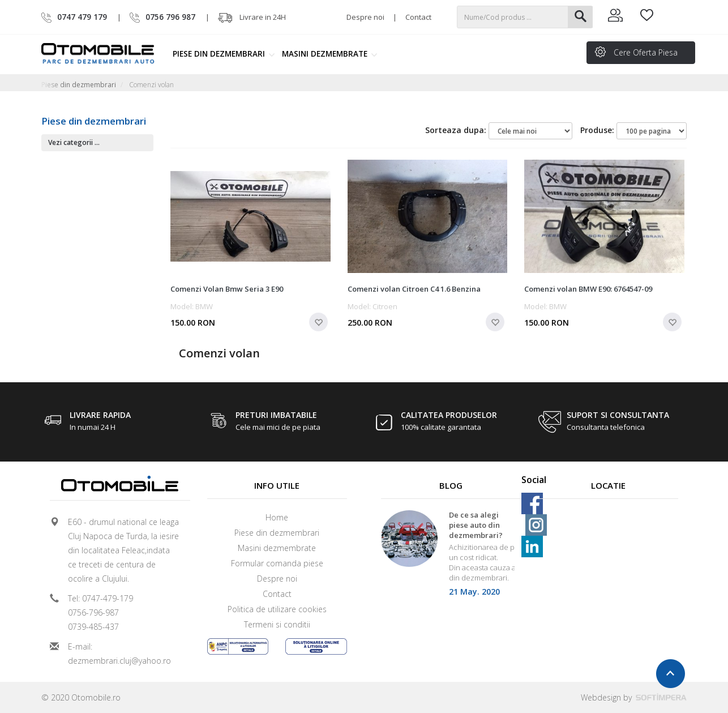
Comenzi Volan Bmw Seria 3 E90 (227, 289)
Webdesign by (634, 697)
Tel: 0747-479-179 (100, 598)
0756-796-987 (93, 612)
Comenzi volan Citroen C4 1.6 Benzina (414, 289)
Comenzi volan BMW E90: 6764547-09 (588, 289)
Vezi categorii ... (74, 142)
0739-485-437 (93, 627)
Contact (418, 17)
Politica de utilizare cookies (277, 609)
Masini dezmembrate (330, 54)
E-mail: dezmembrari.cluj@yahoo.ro (119, 654)
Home (277, 517)
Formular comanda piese (277, 563)
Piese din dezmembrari (224, 54)
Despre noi (365, 17)
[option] (451, 557)
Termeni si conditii (277, 624)
